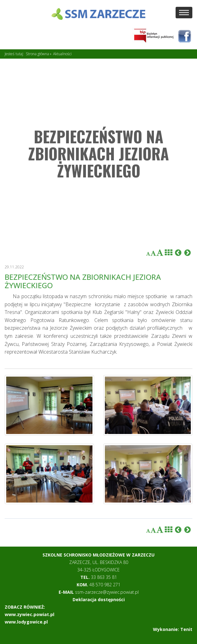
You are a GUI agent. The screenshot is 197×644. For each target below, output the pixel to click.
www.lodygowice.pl (26, 622)
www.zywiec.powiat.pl (29, 614)
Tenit (186, 629)
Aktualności (62, 54)
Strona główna (37, 54)
